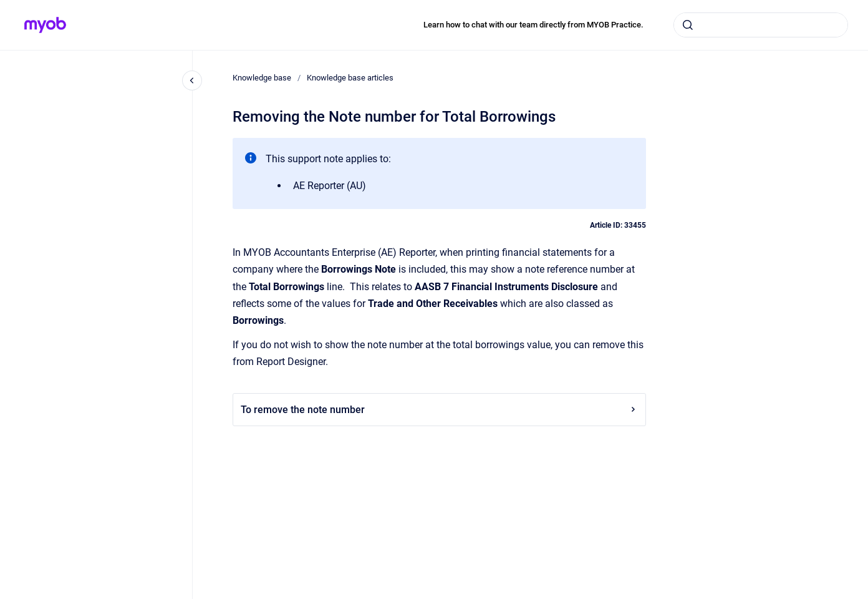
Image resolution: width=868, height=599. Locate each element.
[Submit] (688, 25)
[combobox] (761, 25)
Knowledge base (262, 78)
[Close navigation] (192, 80)
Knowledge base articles (350, 78)
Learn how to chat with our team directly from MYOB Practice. (533, 25)
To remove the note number (439, 410)
